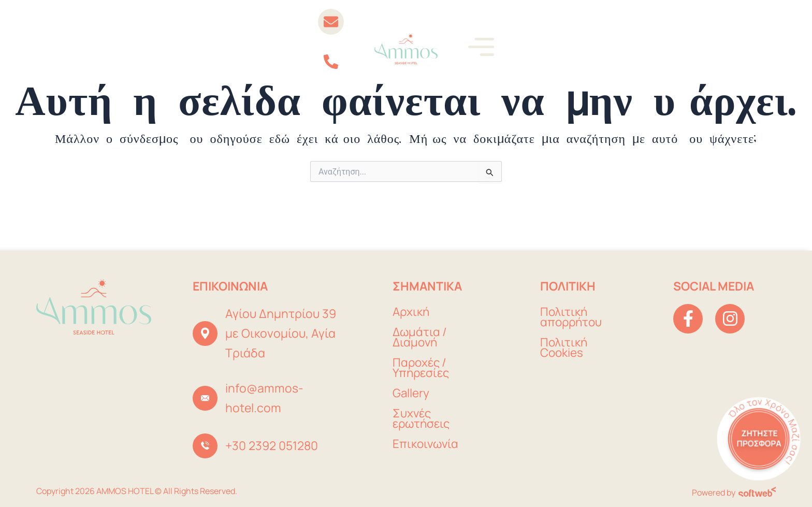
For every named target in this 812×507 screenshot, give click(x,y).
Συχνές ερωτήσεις (423, 419)
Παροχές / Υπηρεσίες (422, 368)
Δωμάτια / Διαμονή (421, 337)
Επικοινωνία (426, 444)
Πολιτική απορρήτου (572, 317)
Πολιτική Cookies (564, 348)
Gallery (411, 393)
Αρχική (412, 312)
